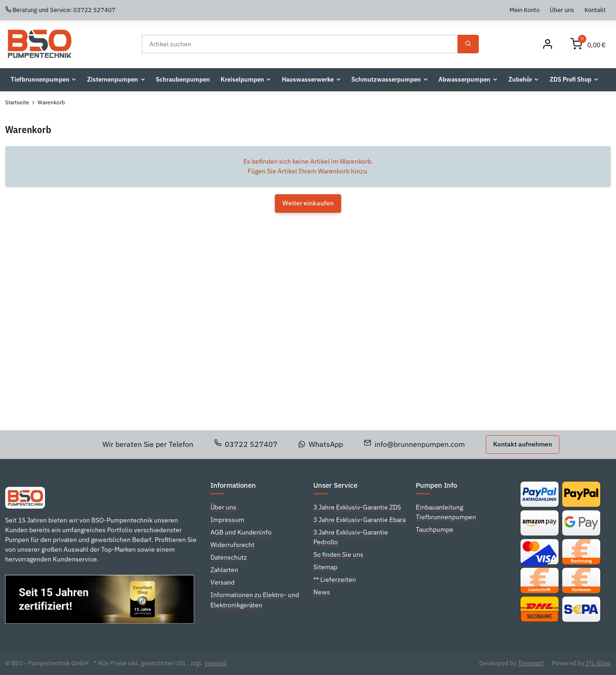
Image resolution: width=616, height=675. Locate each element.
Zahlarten (224, 570)
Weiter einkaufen (308, 203)
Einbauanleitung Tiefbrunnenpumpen (446, 512)
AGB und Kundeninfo (241, 532)
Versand (222, 582)
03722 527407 (246, 444)
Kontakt (595, 10)
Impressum (227, 520)
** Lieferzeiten (335, 579)
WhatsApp (321, 444)
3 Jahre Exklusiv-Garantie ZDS (357, 507)
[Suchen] (300, 44)
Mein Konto (524, 10)
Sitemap (325, 567)
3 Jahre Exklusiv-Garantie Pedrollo (351, 537)
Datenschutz (229, 557)
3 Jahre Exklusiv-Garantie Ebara (359, 520)
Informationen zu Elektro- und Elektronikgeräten (255, 600)
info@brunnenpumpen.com (415, 444)
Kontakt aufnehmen (523, 444)
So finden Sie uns (338, 554)
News (322, 592)
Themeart (531, 663)
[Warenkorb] (588, 44)
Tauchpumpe (435, 529)
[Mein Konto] (547, 44)
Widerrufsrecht (232, 545)
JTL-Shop (598, 663)
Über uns (562, 10)
